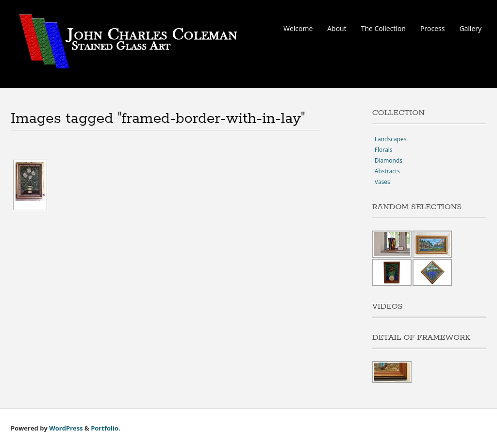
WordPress (66, 428)
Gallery (470, 28)
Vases (382, 182)
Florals (384, 150)
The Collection (383, 28)
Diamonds (389, 160)
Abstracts (387, 171)
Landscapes (391, 139)
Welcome (298, 28)
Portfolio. (106, 428)
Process (432, 28)
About (337, 28)
